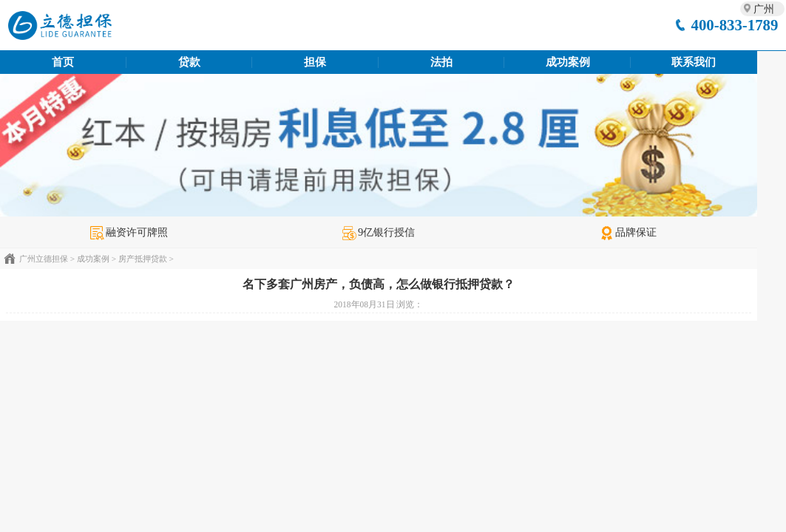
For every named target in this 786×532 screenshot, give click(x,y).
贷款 (189, 62)
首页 (63, 62)
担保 (315, 62)
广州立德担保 (44, 259)
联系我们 (694, 62)
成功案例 (568, 62)
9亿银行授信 (379, 232)
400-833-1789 (735, 25)
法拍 (441, 62)
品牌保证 (628, 232)
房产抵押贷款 (143, 259)
